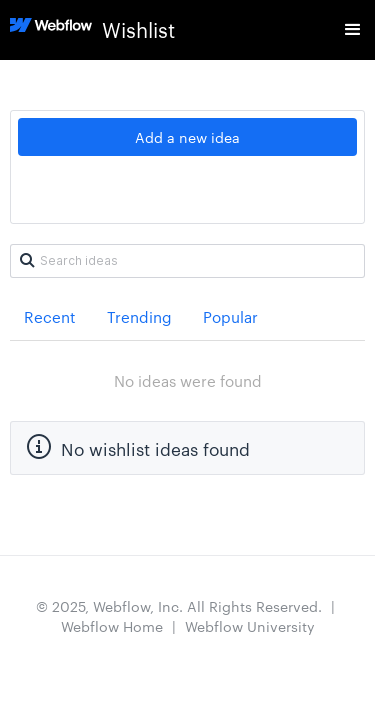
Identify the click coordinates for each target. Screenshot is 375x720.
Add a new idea (187, 137)
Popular (230, 316)
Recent (50, 316)
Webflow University (250, 626)
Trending (139, 316)
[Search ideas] (187, 261)
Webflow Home (112, 626)
